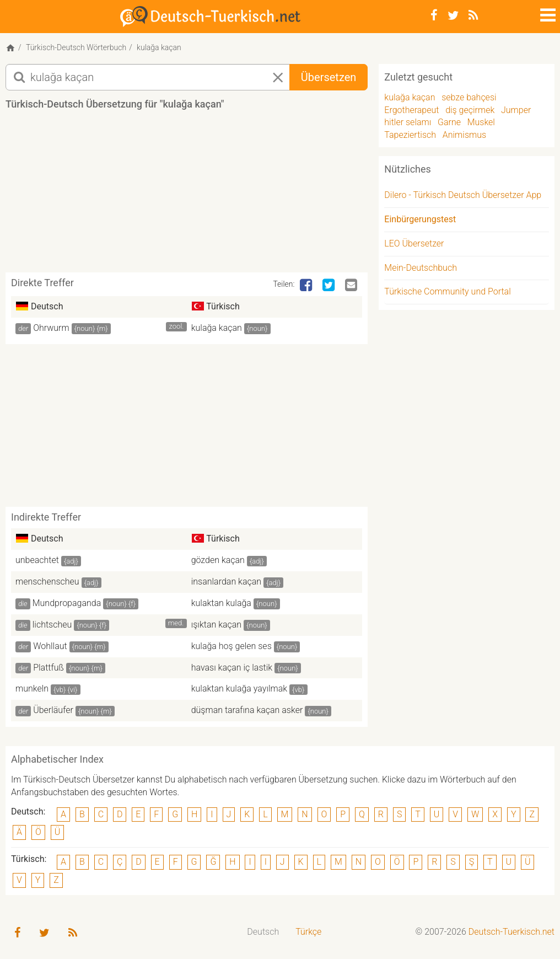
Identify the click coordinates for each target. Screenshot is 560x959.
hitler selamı (408, 122)
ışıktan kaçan (217, 625)
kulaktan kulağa (221, 603)
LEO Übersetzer (414, 243)
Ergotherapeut (411, 110)
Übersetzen (329, 77)
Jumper (516, 110)
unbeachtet (37, 560)
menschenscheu (47, 582)
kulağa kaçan (217, 328)
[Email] (352, 286)
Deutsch (263, 932)
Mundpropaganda (67, 603)
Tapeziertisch (410, 135)
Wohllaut (50, 646)
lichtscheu (52, 625)
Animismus (464, 135)
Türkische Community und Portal (447, 291)
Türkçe (308, 932)
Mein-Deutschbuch (421, 268)
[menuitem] (263, 932)
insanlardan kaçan (226, 582)
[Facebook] (434, 15)
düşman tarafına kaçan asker (247, 710)
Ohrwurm (51, 328)
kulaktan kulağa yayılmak (239, 689)
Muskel (481, 122)
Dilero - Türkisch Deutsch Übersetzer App (463, 195)
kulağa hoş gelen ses (231, 646)
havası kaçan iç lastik (232, 668)
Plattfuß (49, 668)
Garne (449, 122)
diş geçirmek (470, 110)
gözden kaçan (218, 560)
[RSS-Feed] (473, 15)
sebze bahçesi (469, 97)
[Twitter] (453, 15)
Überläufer (53, 710)
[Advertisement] (206, 195)
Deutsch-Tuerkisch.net (511, 932)
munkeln (32, 689)
